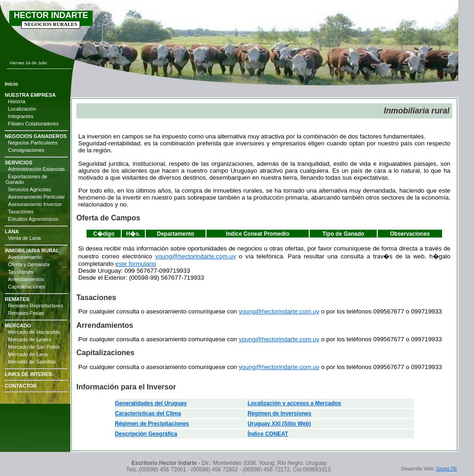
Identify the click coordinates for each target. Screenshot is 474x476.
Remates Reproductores (35, 306)
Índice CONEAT (268, 434)
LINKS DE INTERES (28, 374)
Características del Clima (148, 413)
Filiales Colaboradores (33, 124)
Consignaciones (26, 150)
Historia (16, 101)
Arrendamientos (26, 279)
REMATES (17, 299)
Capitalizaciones (26, 287)
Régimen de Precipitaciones (152, 424)
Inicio (11, 84)
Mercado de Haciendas (34, 332)
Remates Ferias (26, 313)
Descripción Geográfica (146, 434)
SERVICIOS (19, 163)
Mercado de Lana (28, 354)
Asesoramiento (25, 257)
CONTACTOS (21, 386)
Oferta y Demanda (29, 264)
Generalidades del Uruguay (151, 403)
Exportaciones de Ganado (26, 179)
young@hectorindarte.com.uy (195, 256)
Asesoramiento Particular (36, 197)
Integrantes (21, 116)
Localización (22, 109)
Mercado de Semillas (32, 362)
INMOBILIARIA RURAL (32, 251)
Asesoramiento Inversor (35, 204)
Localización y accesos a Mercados (294, 403)
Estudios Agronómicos (33, 219)
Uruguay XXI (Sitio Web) (279, 424)
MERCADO (18, 326)
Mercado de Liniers (30, 339)
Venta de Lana (24, 238)
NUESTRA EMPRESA (30, 95)
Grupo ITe (446, 469)
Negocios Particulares (33, 143)
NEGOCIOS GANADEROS (36, 136)
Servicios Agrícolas (29, 189)
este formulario (136, 264)
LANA (12, 232)
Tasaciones (21, 212)
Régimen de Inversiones (280, 413)
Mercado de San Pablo (34, 347)
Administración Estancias (36, 169)
